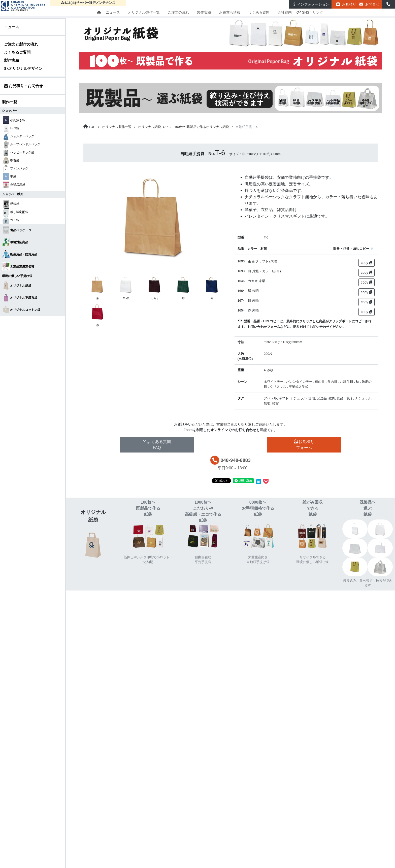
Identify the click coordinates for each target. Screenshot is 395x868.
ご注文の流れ (178, 12)
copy (366, 263)
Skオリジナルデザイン (23, 68)
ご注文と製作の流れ (21, 44)
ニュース (113, 12)
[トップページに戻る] (89, 127)
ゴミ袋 (11, 220)
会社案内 (285, 12)
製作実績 (204, 12)
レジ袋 (11, 128)
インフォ (310, 4)
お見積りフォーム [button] (304, 445)
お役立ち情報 (230, 12)
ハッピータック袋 (18, 152)
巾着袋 (11, 160)
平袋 (9, 177)
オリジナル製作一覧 (144, 12)
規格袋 (11, 204)
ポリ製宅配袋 (15, 212)
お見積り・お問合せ (23, 86)
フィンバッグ (15, 168)
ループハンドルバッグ (21, 144)
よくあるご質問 (17, 52)
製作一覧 (10, 102)
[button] (388, 4)
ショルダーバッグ (18, 136)
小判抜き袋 (14, 120)
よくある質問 (259, 12)
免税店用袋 (14, 185)
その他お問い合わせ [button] (231, 445)
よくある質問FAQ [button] (157, 445)
